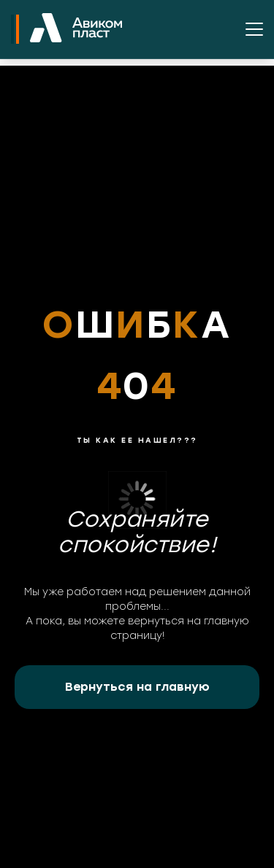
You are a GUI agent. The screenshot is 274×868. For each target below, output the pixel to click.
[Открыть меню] (254, 29)
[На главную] (76, 29)
